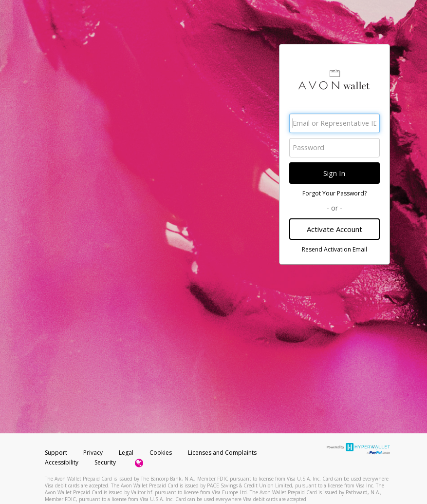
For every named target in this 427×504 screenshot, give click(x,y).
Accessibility (62, 462)
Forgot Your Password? (334, 193)
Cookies (161, 453)
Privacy (93, 453)
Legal (126, 453)
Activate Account (334, 229)
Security (105, 462)
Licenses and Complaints (222, 453)
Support (56, 453)
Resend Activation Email (334, 249)
